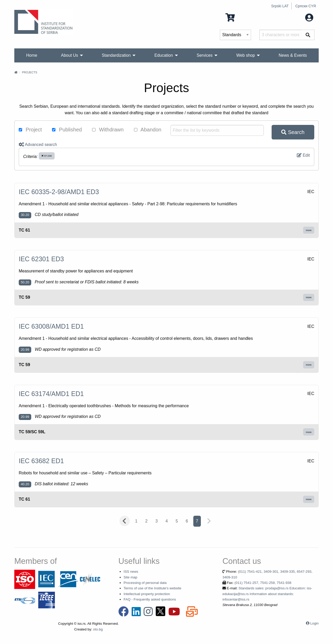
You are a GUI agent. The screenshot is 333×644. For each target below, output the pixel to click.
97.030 (47, 156)
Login (314, 623)
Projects (30, 72)
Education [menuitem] (164, 55)
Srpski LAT (280, 6)
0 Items (238, 17)
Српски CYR (306, 6)
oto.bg (98, 629)
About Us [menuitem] (69, 55)
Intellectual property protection (147, 594)
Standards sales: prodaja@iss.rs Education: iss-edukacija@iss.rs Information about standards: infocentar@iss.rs (267, 594)
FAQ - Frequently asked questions (150, 599)
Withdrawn (108, 130)
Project (30, 130)
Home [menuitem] (32, 55)
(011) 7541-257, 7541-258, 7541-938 (263, 583)
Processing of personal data (145, 583)
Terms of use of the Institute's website (152, 588)
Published (67, 130)
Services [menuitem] (205, 55)
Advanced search (38, 145)
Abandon (148, 130)
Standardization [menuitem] (116, 55)
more (309, 230)
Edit (303, 155)
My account (297, 17)
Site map (130, 577)
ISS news (131, 572)
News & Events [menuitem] (293, 55)
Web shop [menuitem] (246, 55)
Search (293, 132)
